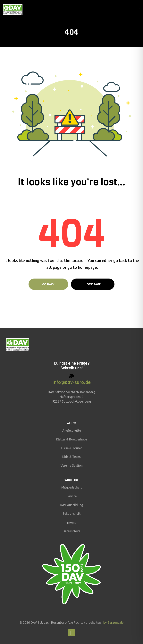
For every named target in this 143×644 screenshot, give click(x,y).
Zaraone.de (115, 623)
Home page (93, 284)
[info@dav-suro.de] (72, 376)
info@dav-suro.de (71, 382)
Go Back (48, 284)
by (105, 623)
